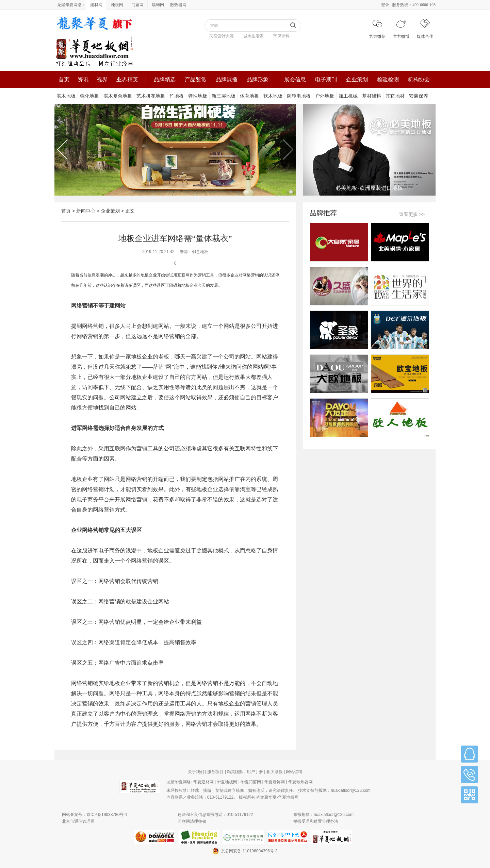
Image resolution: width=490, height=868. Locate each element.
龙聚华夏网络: (179, 782)
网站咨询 (294, 772)
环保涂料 (281, 36)
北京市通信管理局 (78, 821)
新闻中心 (86, 211)
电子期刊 (326, 79)
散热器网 (178, 5)
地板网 (117, 5)
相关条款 (275, 772)
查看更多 (412, 214)
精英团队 (235, 772)
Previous (62, 150)
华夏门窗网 (251, 782)
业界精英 (127, 79)
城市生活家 (254, 36)
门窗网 (137, 5)
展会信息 (295, 79)
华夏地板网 (227, 782)
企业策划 (357, 79)
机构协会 (419, 79)
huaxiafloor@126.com (351, 790)
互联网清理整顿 (192, 821)
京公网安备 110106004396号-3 (245, 851)
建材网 (96, 5)
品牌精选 (165, 79)
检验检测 (388, 79)
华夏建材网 (203, 782)
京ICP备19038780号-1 (107, 815)
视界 (102, 79)
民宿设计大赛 (222, 36)
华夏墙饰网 (275, 782)
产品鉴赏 (196, 79)
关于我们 (196, 772)
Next (288, 150)
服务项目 (215, 772)
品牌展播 (227, 79)
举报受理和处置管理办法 (316, 821)
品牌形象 (258, 79)
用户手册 (255, 772)
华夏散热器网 (300, 782)
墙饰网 (158, 5)
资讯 (83, 79)
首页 (64, 79)
